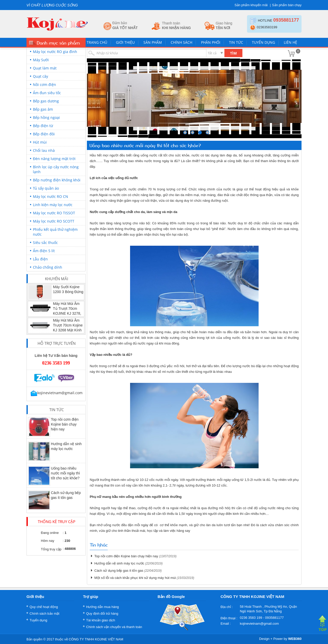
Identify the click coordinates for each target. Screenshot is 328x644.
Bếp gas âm (43, 109)
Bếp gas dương (46, 101)
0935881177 (286, 20)
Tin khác (99, 544)
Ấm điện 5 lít (44, 251)
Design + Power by (280, 639)
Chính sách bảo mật (44, 614)
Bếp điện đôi (44, 134)
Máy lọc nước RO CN (51, 196)
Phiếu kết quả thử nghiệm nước (55, 232)
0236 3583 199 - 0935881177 (262, 618)
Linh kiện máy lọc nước (53, 205)
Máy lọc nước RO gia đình (55, 52)
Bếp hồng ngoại (46, 117)
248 (185, 133)
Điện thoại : (229, 618)
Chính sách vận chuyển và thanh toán (114, 627)
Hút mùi (40, 142)
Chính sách (181, 42)
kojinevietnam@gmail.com (56, 393)
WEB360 (295, 639)
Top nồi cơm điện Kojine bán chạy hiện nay (65, 424)
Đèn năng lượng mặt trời (54, 159)
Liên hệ (290, 42)
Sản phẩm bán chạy (287, 5)
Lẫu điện (40, 259)
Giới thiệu (125, 42)
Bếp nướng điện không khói (57, 180)
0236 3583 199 (56, 363)
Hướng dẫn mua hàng (102, 607)
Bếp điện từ (43, 126)
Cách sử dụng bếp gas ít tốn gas (119, 571)
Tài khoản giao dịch (101, 620)
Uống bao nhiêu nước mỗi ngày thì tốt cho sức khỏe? (65, 473)
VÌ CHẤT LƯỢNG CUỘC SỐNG (52, 5)
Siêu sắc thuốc (45, 242)
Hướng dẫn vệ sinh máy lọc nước (119, 563)
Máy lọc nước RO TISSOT (54, 213)
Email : (226, 624)
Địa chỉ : (227, 607)
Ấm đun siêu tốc (47, 93)
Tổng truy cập (51, 549)
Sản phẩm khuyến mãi (251, 5)
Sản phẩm (153, 42)
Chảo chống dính (48, 267)
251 (207, 133)
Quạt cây (40, 76)
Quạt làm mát (45, 68)
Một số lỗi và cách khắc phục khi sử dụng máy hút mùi (135, 578)
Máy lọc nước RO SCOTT (54, 221)
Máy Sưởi (41, 60)
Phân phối (211, 42)
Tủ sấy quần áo (46, 188)
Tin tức (236, 42)
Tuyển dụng (263, 42)
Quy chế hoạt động (44, 607)
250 (200, 133)
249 (193, 133)
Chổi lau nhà (44, 150)
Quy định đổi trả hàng (102, 614)
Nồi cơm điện (44, 85)
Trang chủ (97, 42)
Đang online (50, 533)
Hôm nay (48, 541)
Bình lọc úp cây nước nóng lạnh (56, 169)
